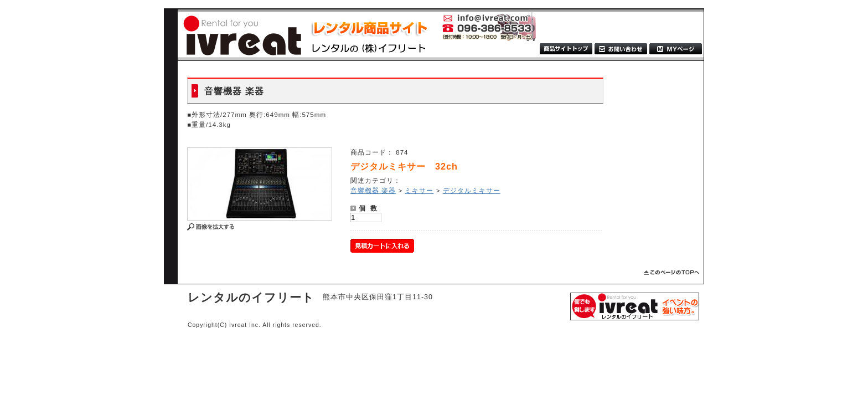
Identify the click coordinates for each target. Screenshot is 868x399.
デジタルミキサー (472, 190)
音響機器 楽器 (373, 190)
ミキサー (419, 190)
